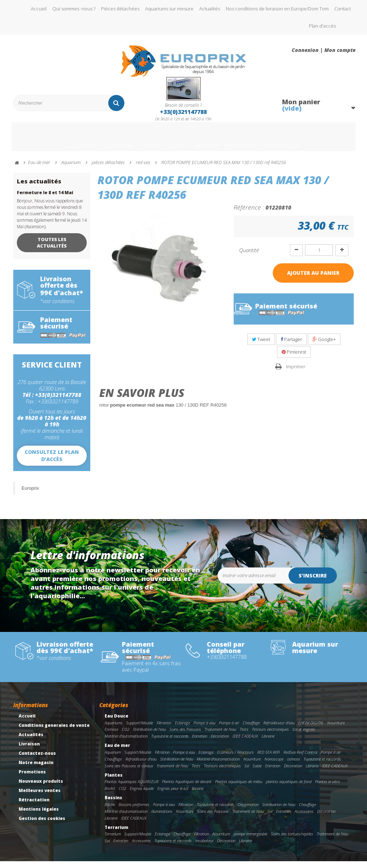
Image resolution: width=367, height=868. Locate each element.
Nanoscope (274, 766)
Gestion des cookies (42, 825)
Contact (343, 9)
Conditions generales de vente (54, 732)
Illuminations (162, 818)
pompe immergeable (251, 841)
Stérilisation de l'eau (149, 736)
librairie (198, 795)
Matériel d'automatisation (126, 743)
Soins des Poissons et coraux (129, 773)
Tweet (261, 346)
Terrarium (211, 141)
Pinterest (294, 359)
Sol (270, 818)
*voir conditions (57, 308)
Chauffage (251, 730)
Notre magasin (36, 769)
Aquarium (113, 759)
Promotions (257, 141)
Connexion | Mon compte (324, 50)
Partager (291, 346)
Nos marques (307, 141)
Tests (244, 736)
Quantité (249, 257)
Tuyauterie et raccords (170, 743)
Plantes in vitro (327, 788)
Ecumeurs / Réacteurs (235, 759)
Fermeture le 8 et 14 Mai (45, 199)
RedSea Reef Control (300, 759)
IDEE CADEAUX (245, 743)
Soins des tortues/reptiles (292, 841)
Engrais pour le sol (173, 795)
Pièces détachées (120, 9)
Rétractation (34, 807)
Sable (257, 773)
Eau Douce (55, 141)
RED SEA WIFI (269, 759)
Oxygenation (248, 811)
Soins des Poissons (185, 736)
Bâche (110, 811)
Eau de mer (99, 141)
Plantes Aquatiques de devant (187, 788)
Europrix (30, 495)
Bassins (173, 141)
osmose (294, 766)
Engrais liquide (142, 795)
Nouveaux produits (41, 788)
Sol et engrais (304, 736)
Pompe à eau (204, 730)
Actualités (210, 9)
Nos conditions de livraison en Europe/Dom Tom (277, 9)
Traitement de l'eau (220, 736)
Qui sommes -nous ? (74, 9)
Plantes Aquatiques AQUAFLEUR (132, 788)
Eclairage (182, 730)
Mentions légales (39, 816)
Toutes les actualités (52, 249)
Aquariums (114, 730)
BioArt (110, 795)
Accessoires (304, 818)
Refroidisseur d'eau (279, 730)
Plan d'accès (322, 26)
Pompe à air (229, 730)
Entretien (200, 743)
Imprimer (296, 373)
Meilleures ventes (40, 797)
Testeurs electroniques (270, 736)
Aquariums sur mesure (169, 9)
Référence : (249, 214)
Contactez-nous (37, 760)
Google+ (324, 346)
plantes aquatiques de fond (289, 788)
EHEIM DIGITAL (311, 730)
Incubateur (204, 847)
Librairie (268, 743)
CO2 (126, 736)
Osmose (111, 736)
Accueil (39, 9)
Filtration (164, 730)
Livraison (29, 751)
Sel (247, 773)
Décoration (220, 743)
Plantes (139, 141)
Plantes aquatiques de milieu (239, 788)
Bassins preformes (134, 811)
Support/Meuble (140, 730)
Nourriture (336, 730)
